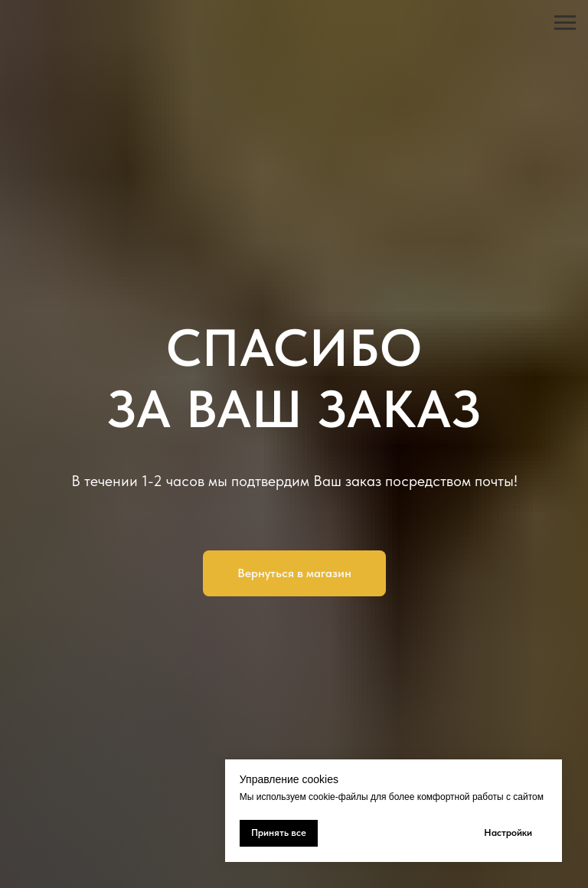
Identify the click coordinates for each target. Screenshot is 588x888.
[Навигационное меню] (565, 23)
